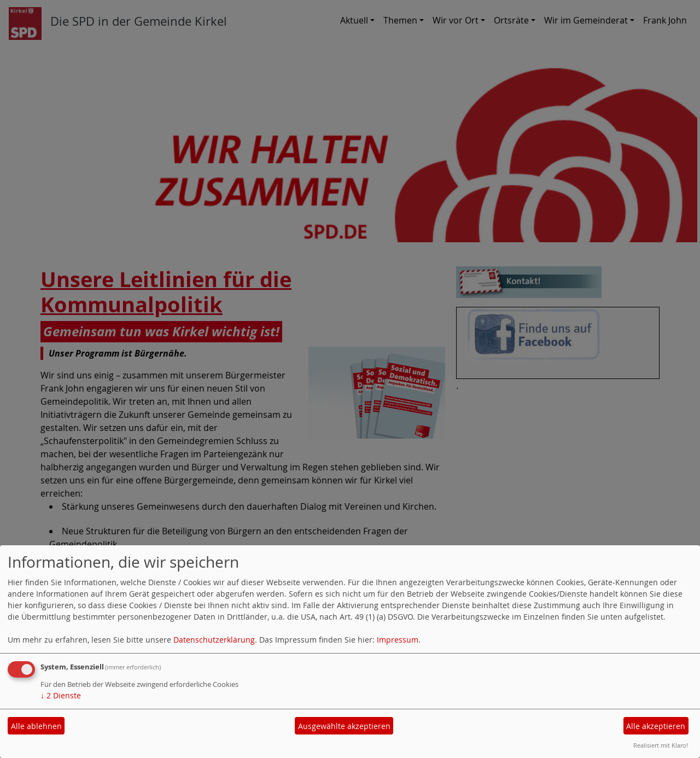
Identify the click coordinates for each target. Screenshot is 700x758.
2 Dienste (61, 695)
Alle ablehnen (36, 726)
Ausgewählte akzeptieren (344, 726)
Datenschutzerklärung (214, 640)
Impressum (398, 640)
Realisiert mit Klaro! (661, 745)
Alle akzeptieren (656, 726)
